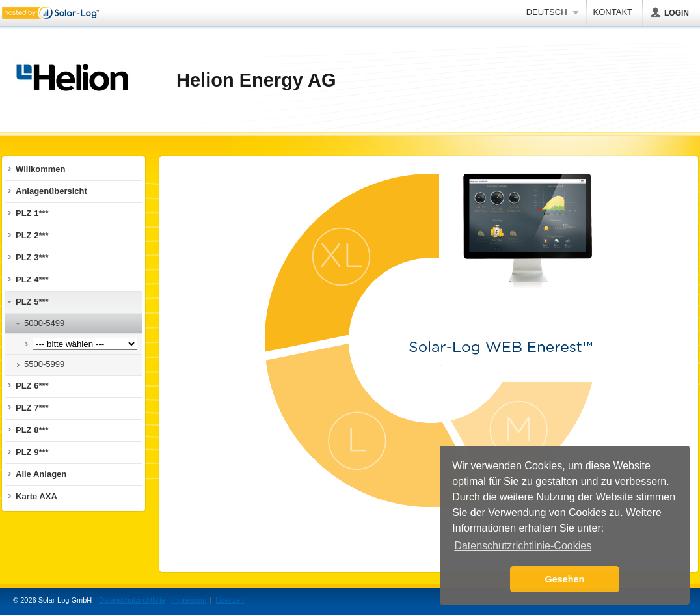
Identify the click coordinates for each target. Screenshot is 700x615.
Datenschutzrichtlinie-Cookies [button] (523, 546)
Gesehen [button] (565, 579)
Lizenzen (230, 600)
